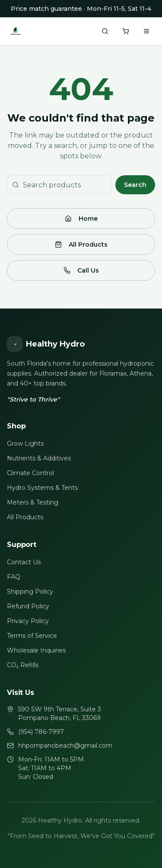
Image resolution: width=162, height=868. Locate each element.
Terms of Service (32, 636)
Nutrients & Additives (39, 458)
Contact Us (24, 562)
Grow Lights (25, 444)
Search (135, 185)
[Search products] (105, 31)
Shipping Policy (30, 592)
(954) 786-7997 (41, 732)
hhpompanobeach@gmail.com (65, 746)
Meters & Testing (33, 502)
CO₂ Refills (23, 665)
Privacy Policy (28, 621)
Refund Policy (28, 606)
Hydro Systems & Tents (42, 488)
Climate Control (30, 473)
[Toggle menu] (146, 31)
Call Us (81, 270)
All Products (81, 244)
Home (81, 219)
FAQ (14, 577)
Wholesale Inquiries (36, 650)
